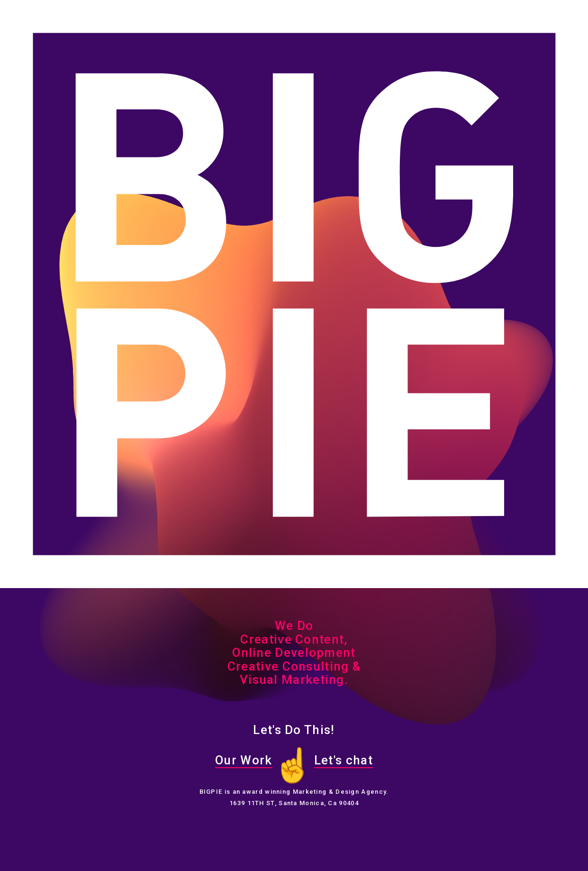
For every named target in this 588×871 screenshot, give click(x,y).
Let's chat (344, 760)
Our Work (244, 760)
